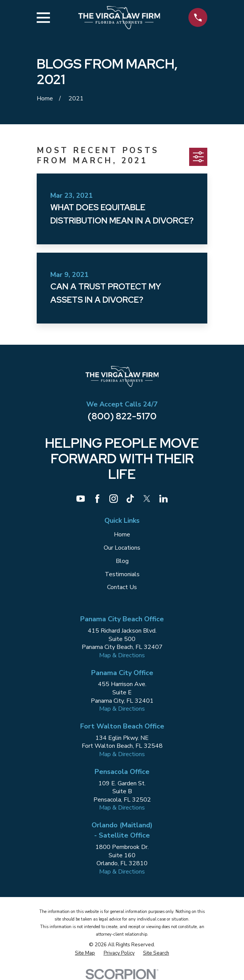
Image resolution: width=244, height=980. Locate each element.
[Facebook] (97, 499)
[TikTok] (130, 499)
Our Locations (122, 548)
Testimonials (122, 574)
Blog (122, 561)
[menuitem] (85, 953)
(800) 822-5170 (122, 416)
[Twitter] (147, 499)
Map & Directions (122, 655)
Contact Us (122, 587)
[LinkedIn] (163, 499)
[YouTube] (81, 499)
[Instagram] (113, 499)
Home (122, 535)
